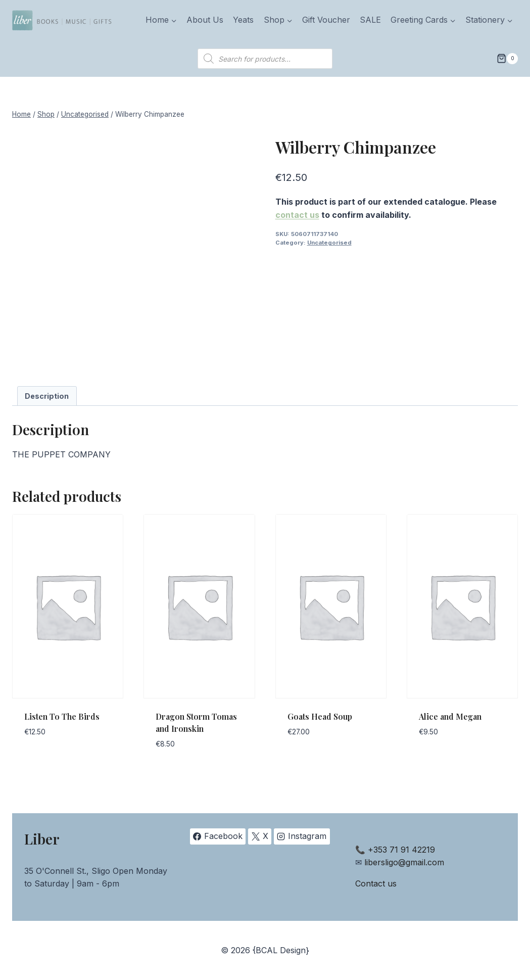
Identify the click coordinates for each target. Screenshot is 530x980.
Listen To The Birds (62, 716)
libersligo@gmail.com (404, 862)
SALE (370, 20)
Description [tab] (47, 396)
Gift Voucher (326, 20)
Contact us (376, 883)
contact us (297, 215)
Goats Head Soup (320, 716)
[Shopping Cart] (507, 59)
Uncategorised (329, 243)
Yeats (243, 20)
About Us (205, 20)
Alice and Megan (450, 716)
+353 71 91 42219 (401, 850)
